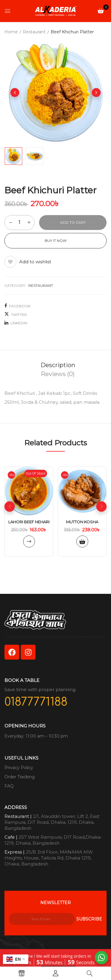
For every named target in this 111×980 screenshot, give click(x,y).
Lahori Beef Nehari (29, 522)
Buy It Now (56, 241)
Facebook (17, 306)
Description (58, 365)
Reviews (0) (58, 374)
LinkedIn (16, 323)
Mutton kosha (82, 522)
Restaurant (34, 32)
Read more (29, 541)
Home (11, 32)
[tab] (58, 365)
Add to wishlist (35, 262)
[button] (101, 11)
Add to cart (73, 222)
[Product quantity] (20, 222)
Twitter (16, 314)
